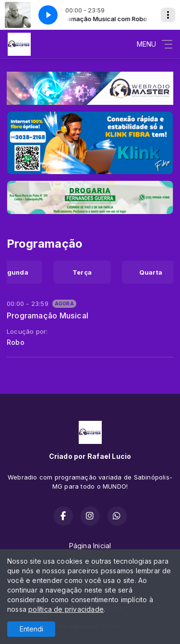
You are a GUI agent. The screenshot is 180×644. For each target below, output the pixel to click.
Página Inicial (90, 546)
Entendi (31, 629)
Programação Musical (48, 316)
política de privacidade (66, 609)
